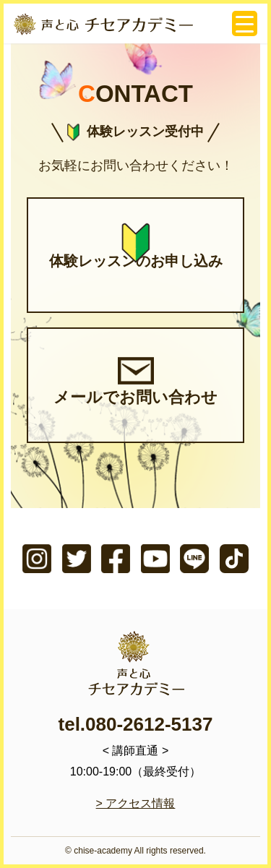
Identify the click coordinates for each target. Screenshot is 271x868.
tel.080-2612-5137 (136, 724)
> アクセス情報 (136, 803)
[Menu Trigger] (245, 23)
